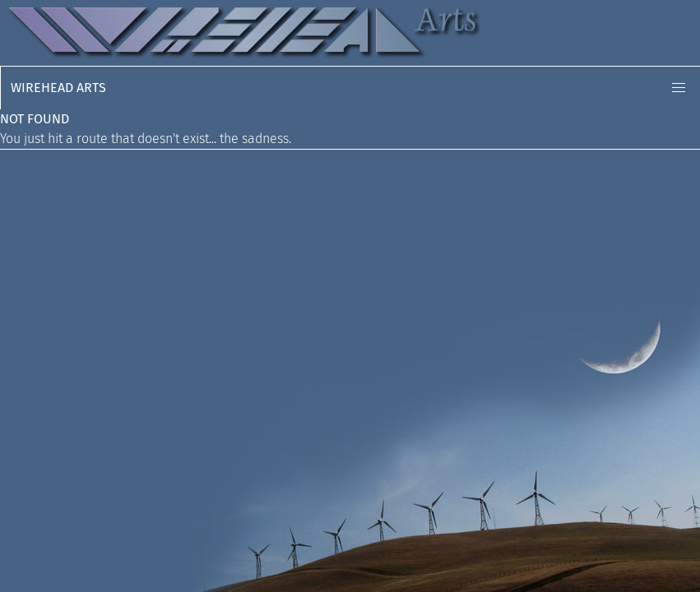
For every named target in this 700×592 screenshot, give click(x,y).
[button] (679, 88)
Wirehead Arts (58, 88)
